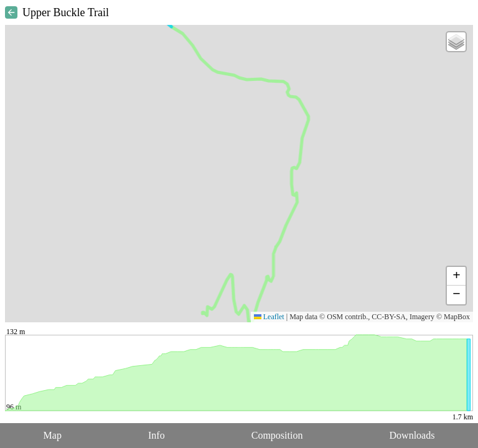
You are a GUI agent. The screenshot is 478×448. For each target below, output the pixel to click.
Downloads (412, 435)
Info (157, 435)
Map (53, 435)
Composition (277, 435)
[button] (456, 42)
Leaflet (269, 317)
